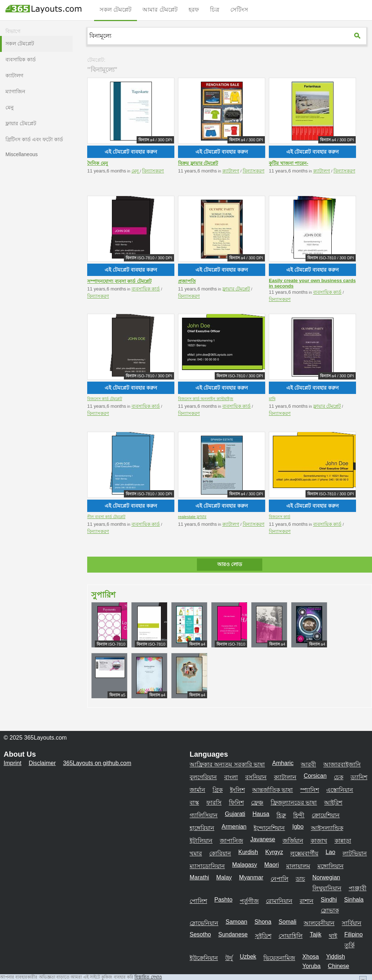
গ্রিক (218, 790)
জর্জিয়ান (293, 841)
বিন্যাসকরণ (153, 171)
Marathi (199, 877)
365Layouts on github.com (97, 763)
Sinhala (354, 900)
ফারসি (214, 803)
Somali (288, 922)
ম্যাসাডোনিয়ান (207, 866)
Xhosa (310, 957)
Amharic (283, 763)
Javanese (263, 839)
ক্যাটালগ (231, 171)
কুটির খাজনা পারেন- (289, 163)
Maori (271, 865)
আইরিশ (333, 803)
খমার (196, 853)
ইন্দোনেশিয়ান (269, 828)
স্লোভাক (330, 910)
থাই (333, 936)
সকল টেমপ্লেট (116, 10)
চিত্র (215, 10)
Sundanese (233, 934)
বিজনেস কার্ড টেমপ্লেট (105, 399)
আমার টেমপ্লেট (160, 10)
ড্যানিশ (359, 777)
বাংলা (231, 777)
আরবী (308, 765)
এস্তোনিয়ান (340, 790)
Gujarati (235, 814)
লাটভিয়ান (355, 853)
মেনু (136, 171)
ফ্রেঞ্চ (257, 803)
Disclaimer (42, 763)
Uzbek (248, 957)
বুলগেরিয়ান (203, 777)
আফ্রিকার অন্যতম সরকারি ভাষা (227, 765)
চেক (339, 777)
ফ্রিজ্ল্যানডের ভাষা (294, 803)
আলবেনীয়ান (319, 923)
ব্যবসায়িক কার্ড (146, 289)
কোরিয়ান (220, 853)
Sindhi (329, 900)
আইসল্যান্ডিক (327, 828)
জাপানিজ (231, 841)
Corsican (315, 776)
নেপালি (280, 879)
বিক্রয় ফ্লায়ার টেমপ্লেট (198, 163)
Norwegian (326, 877)
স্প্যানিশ (310, 790)
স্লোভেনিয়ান (204, 923)
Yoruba (311, 966)
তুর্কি (349, 945)
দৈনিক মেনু (98, 163)
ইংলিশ (237, 790)
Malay (224, 877)
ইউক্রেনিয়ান (204, 958)
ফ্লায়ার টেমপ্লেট (236, 289)
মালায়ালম (298, 866)
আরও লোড (230, 564)
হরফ (194, 10)
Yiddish (336, 957)
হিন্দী (299, 815)
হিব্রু (281, 815)
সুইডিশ (263, 936)
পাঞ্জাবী (358, 888)
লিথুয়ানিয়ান (327, 888)
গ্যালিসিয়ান (204, 815)
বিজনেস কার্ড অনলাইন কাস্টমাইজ (206, 399)
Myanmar (251, 877)
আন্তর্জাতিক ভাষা (272, 790)
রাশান (307, 901)
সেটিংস (239, 10)
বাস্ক (194, 803)
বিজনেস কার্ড (280, 517)
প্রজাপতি (187, 281)
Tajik (316, 934)
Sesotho (200, 934)
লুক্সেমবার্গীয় (304, 853)
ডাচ (300, 879)
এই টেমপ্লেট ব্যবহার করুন (131, 152)
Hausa (261, 814)
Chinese (338, 966)
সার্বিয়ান (352, 923)
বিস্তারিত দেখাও (148, 977)
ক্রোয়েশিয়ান (326, 815)
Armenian (234, 827)
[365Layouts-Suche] (358, 36)
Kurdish (248, 852)
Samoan (236, 922)
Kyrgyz (274, 852)
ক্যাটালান (285, 777)
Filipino (354, 934)
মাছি (272, 399)
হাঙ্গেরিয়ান (202, 828)
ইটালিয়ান (201, 841)
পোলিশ (198, 901)
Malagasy (244, 865)
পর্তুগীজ (249, 901)
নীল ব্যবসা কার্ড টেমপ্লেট (106, 517)
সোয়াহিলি (291, 936)
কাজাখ (319, 841)
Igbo (298, 827)
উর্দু (229, 958)
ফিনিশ (236, 803)
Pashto (223, 900)
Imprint (13, 763)
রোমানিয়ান (279, 901)
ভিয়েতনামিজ (279, 958)
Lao (330, 852)
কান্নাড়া (343, 841)
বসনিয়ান (256, 777)
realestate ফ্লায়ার (192, 517)
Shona (263, 922)
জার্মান (197, 790)
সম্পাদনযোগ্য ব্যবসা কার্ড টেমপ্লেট (119, 281)
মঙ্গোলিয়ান (331, 866)
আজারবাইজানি (342, 765)
